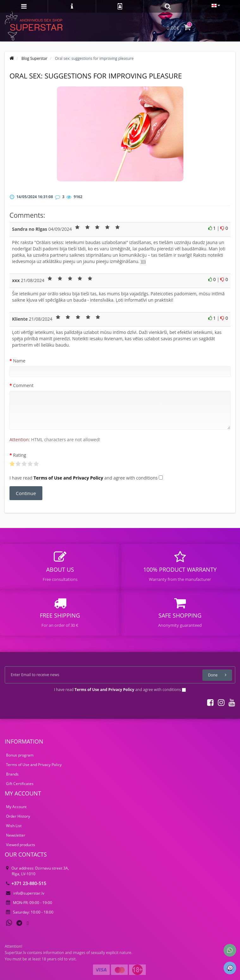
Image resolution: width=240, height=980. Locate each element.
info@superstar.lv (25, 893)
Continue (26, 493)
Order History (18, 816)
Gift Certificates (20, 784)
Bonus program (20, 755)
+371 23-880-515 (26, 883)
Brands (12, 774)
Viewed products (21, 845)
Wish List (14, 826)
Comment (23, 385)
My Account (16, 807)
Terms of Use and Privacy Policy (34, 765)
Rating (19, 455)
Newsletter (16, 835)
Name (19, 361)
